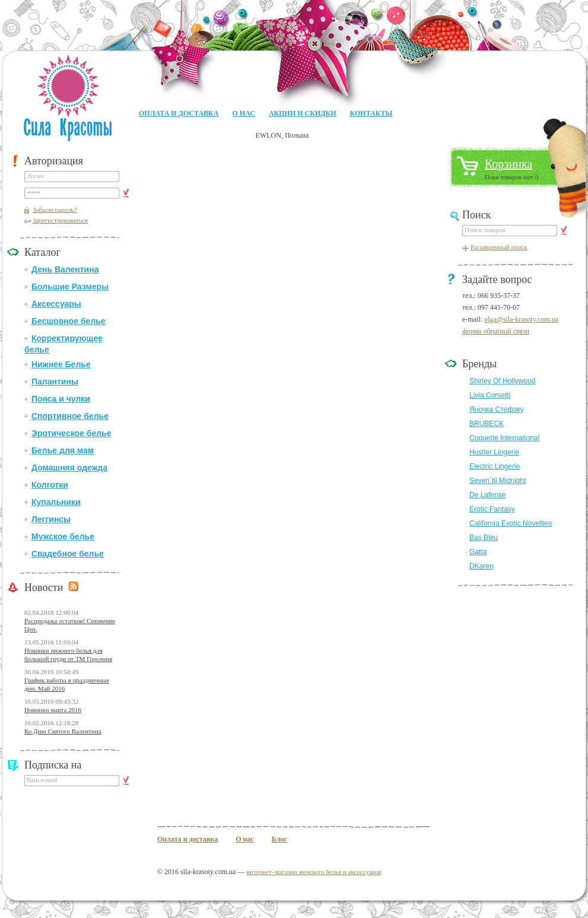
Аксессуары (56, 304)
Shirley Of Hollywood (502, 381)
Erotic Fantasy (492, 509)
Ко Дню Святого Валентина (63, 731)
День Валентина (65, 269)
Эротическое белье (71, 433)
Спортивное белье (70, 416)
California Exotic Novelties (511, 523)
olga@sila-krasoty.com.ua (521, 319)
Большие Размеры (70, 287)
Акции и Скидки (303, 113)
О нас (243, 113)
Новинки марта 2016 (53, 710)
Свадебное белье (68, 554)
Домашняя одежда (69, 468)
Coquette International (504, 438)
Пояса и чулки (61, 399)
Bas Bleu (484, 538)
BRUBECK (487, 424)
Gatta (478, 552)
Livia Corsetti (490, 395)
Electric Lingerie (495, 466)
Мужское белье (63, 536)
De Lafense (487, 495)
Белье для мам (63, 450)
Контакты (371, 113)
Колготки (50, 485)
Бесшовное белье (69, 321)
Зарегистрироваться (60, 220)
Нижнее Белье (61, 364)
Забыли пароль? (55, 209)
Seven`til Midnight (498, 481)
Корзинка (508, 164)
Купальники (56, 502)
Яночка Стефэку (497, 409)
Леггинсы (51, 519)
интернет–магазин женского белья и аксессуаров (314, 872)
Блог (279, 839)
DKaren (481, 566)
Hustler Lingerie (494, 452)
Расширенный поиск (499, 247)
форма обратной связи (496, 331)
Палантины (55, 382)
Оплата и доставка (179, 113)
